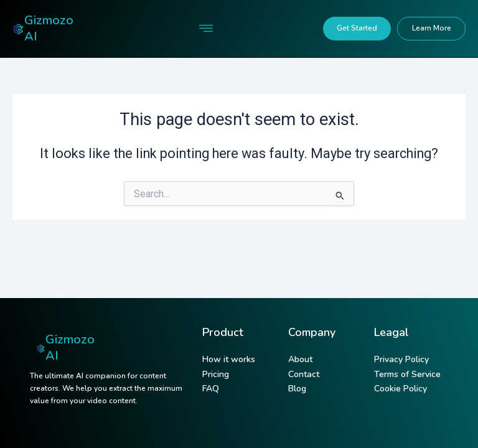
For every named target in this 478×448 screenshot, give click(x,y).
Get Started (357, 28)
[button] (206, 29)
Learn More (432, 28)
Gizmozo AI (49, 28)
